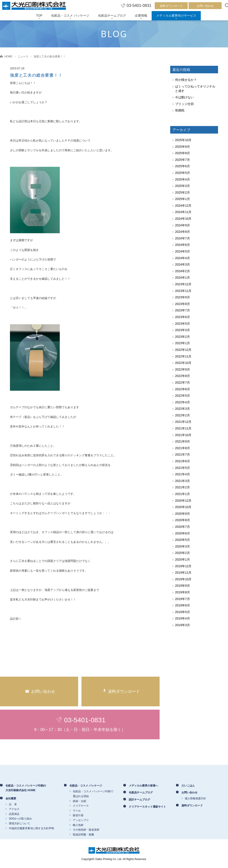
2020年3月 (183, 546)
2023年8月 (183, 304)
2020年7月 (183, 527)
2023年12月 (183, 284)
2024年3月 (183, 264)
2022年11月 (183, 356)
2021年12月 (183, 422)
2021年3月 (183, 481)
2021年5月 (183, 468)
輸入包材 (78, 825)
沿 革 (13, 804)
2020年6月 (183, 533)
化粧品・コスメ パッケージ (70, 16)
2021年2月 (183, 487)
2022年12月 (183, 350)
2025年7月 (183, 160)
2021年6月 (183, 461)
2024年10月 (183, 219)
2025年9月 (183, 147)
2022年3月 (183, 409)
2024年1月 (183, 278)
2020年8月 (183, 520)
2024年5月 (183, 251)
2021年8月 (183, 448)
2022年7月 (183, 383)
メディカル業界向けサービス (176, 16)
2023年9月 (183, 297)
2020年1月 (183, 559)
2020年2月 (183, 553)
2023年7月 (183, 310)
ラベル (77, 811)
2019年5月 (183, 612)
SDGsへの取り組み (20, 819)
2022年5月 (183, 396)
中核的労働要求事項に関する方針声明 (31, 828)
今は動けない (184, 97)
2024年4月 (183, 258)
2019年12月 (183, 566)
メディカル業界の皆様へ (143, 786)
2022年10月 (183, 363)
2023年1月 (183, 343)
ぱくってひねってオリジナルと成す (195, 89)
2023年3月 (183, 330)
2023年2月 (183, 337)
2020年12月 (183, 501)
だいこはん (188, 786)
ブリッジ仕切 (184, 104)
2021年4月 (183, 474)
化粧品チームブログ (112, 16)
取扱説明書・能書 (83, 835)
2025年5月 (183, 173)
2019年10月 (183, 579)
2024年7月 (183, 238)
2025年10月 (183, 140)
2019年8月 (183, 592)
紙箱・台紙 (79, 801)
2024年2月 (183, 271)
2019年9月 (183, 586)
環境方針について (19, 823)
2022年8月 (183, 376)
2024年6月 (183, 245)
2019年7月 (183, 599)
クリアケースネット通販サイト (147, 807)
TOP (39, 16)
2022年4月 (183, 402)
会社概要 (11, 798)
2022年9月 (183, 369)
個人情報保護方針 (195, 798)
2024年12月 (183, 206)
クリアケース (81, 806)
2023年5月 (183, 324)
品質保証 (14, 814)
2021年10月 (183, 435)
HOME (8, 56)
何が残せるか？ (186, 80)
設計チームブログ (139, 800)
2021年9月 (183, 441)
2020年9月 (183, 514)
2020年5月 (183, 540)
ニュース (23, 56)
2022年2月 (183, 415)
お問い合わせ (205, 6)
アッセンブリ (81, 820)
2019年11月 (183, 573)
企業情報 (141, 16)
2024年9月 (183, 225)
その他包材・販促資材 (86, 830)
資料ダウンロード (171, 6)
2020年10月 (183, 507)
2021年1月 (183, 494)
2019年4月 (183, 618)
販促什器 (78, 815)
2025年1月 (183, 199)
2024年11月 (183, 212)
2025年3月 (183, 186)
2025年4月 (183, 179)
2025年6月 (183, 166)
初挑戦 (180, 110)
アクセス (14, 809)
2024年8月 (183, 232)
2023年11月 (183, 291)
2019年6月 (183, 605)
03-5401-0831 (136, 6)
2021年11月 (183, 428)
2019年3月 (183, 625)
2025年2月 (183, 192)
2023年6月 (183, 317)
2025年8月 (183, 153)
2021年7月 (183, 454)
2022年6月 (183, 389)
